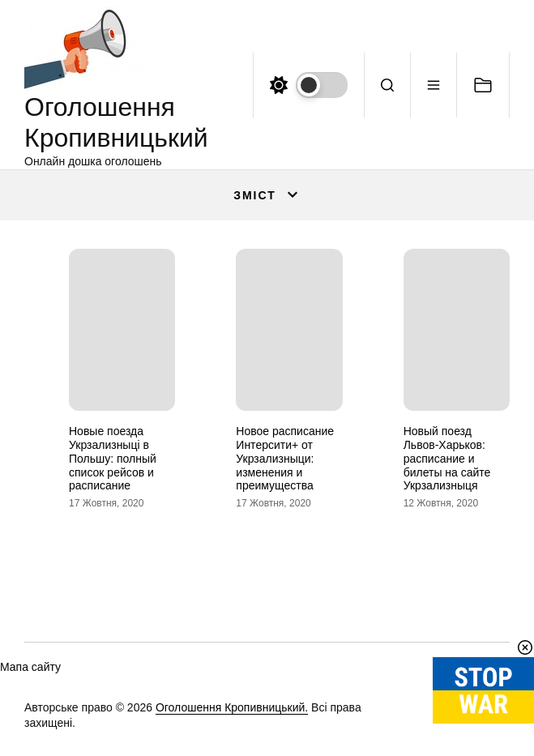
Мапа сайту (30, 667)
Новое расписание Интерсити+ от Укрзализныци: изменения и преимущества (285, 458)
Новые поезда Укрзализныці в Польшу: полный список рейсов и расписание (113, 458)
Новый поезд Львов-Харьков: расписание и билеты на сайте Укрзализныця (447, 458)
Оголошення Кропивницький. (232, 707)
